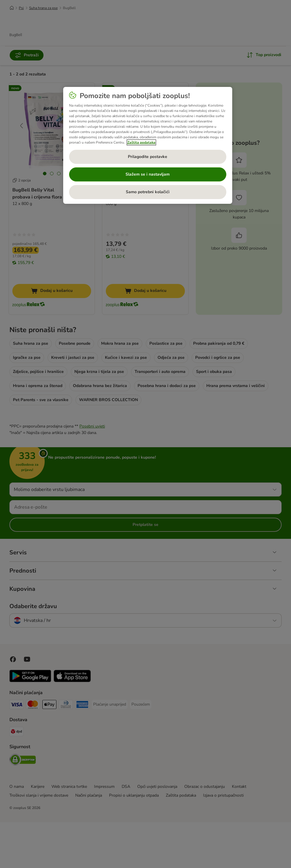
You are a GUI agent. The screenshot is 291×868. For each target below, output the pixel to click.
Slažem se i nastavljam (148, 174)
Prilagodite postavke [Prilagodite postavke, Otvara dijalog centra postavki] (148, 157)
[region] (148, 145)
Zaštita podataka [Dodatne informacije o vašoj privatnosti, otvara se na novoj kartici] (141, 142)
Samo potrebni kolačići (148, 192)
